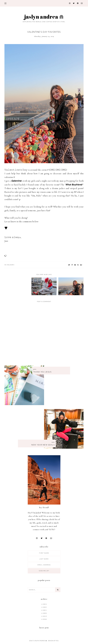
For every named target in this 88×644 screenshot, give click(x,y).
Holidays (10, 265)
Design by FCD (53, 641)
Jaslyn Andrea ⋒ (44, 17)
